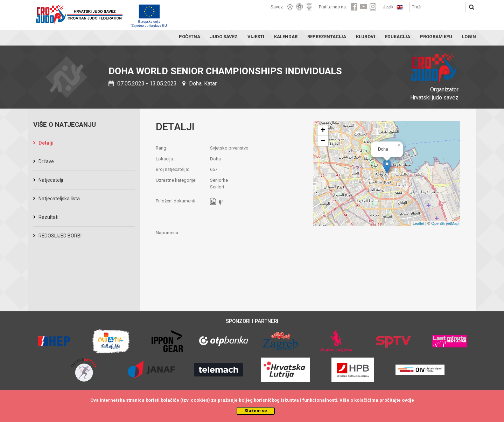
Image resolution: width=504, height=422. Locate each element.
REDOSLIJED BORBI (60, 236)
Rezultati (48, 217)
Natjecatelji (51, 180)
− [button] (323, 141)
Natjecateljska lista (59, 199)
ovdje (408, 400)
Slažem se (256, 411)
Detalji (46, 143)
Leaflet (418, 223)
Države (46, 161)
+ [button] (323, 131)
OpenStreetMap (445, 223)
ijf (221, 202)
